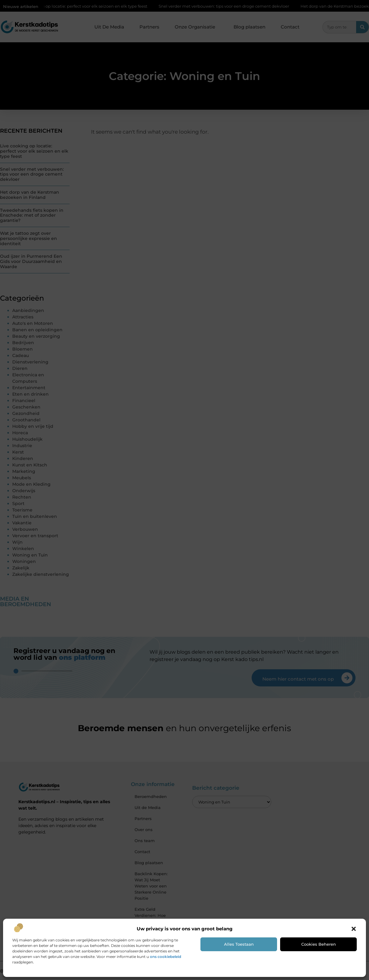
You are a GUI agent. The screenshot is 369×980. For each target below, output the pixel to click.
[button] (354, 929)
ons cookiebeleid (165, 957)
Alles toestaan (239, 944)
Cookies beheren (319, 944)
